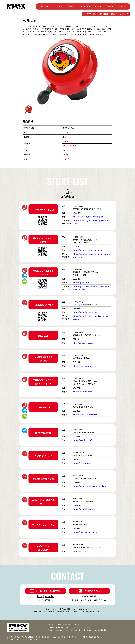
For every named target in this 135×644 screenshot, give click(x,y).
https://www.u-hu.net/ (83, 509)
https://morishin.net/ (82, 392)
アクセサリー (68, 159)
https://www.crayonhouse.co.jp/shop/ (90, 217)
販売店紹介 (99, 6)
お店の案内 (88, 637)
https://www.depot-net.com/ (86, 312)
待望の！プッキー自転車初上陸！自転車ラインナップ (106, 14)
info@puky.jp (45, 596)
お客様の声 (72, 6)
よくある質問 (85, 6)
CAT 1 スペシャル (70, 146)
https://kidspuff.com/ (82, 463)
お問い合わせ (123, 6)
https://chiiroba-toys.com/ (84, 366)
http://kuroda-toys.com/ (84, 343)
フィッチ (66, 141)
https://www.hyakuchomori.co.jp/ (88, 250)
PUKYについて (44, 6)
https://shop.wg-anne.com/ (85, 532)
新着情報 (111, 6)
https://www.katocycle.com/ (85, 415)
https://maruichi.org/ (82, 440)
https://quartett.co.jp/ (83, 283)
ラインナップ (59, 6)
